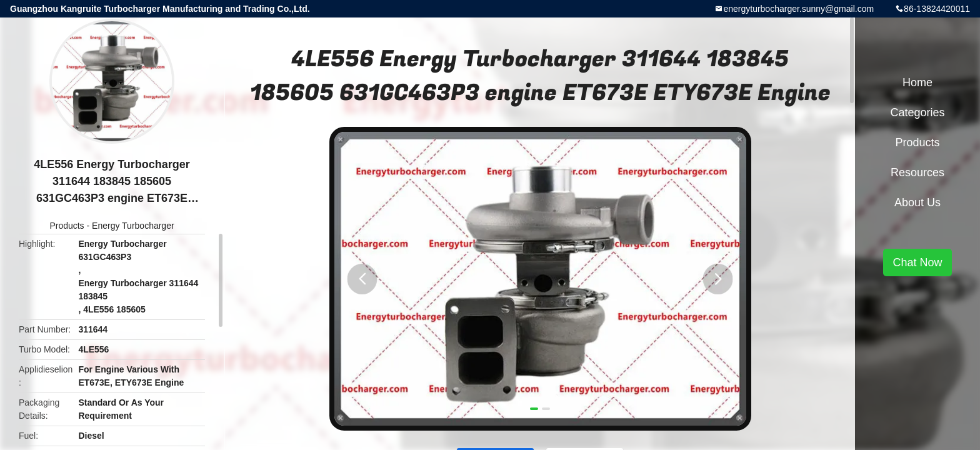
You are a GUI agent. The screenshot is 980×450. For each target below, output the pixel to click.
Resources (917, 172)
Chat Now (917, 262)
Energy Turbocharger (133, 226)
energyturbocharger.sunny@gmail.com (798, 9)
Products (67, 226)
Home (917, 82)
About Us (917, 202)
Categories (917, 112)
